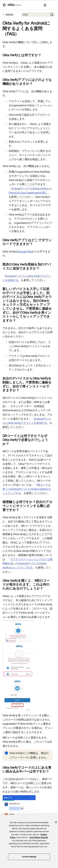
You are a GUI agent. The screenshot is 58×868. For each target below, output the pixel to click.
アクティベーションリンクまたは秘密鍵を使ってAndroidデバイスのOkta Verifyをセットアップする (27, 563)
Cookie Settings (29, 857)
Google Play (25, 251)
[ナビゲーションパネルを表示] (54, 5)
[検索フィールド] (35, 15)
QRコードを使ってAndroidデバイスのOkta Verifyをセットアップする (27, 489)
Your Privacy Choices (39, 837)
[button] (52, 15)
